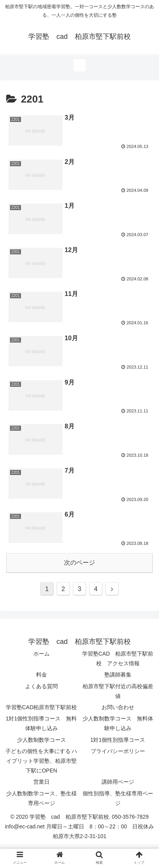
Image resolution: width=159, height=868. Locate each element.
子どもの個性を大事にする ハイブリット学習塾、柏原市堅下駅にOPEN (41, 761)
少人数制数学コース (41, 740)
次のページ (79, 563)
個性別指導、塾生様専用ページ (118, 798)
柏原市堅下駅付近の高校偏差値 (118, 691)
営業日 (41, 782)
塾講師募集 (118, 675)
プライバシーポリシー (118, 751)
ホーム (41, 654)
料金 (41, 675)
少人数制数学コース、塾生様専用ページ (41, 798)
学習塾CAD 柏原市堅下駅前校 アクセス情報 (118, 658)
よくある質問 (41, 686)
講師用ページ (118, 782)
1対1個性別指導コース (118, 740)
